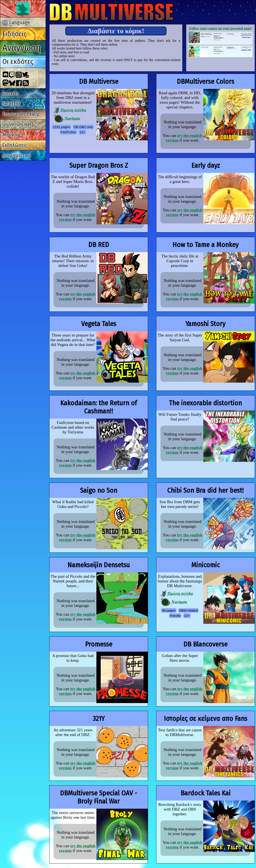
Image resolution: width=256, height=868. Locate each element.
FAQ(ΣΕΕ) (11, 104)
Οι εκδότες (18, 61)
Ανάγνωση (22, 48)
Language (16, 22)
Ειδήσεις (14, 34)
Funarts (10, 94)
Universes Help (18, 124)
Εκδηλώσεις (15, 145)
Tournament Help (21, 114)
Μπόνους (12, 135)
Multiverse (112, 12)
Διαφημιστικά (17, 156)
